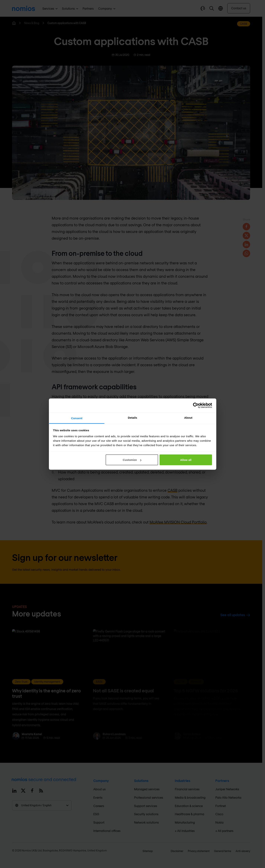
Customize (132, 460)
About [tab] (188, 417)
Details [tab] (133, 417)
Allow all (186, 460)
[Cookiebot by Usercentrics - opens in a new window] (196, 405)
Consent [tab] (77, 418)
